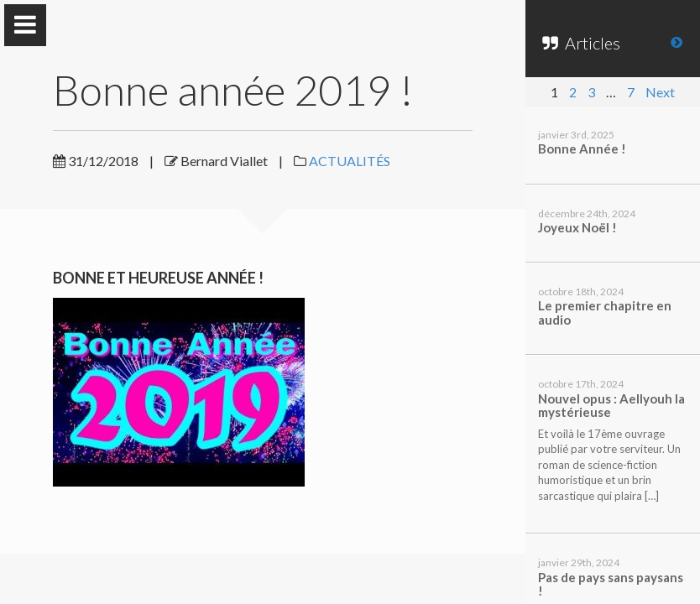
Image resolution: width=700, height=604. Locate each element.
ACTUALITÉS (350, 161)
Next (660, 92)
